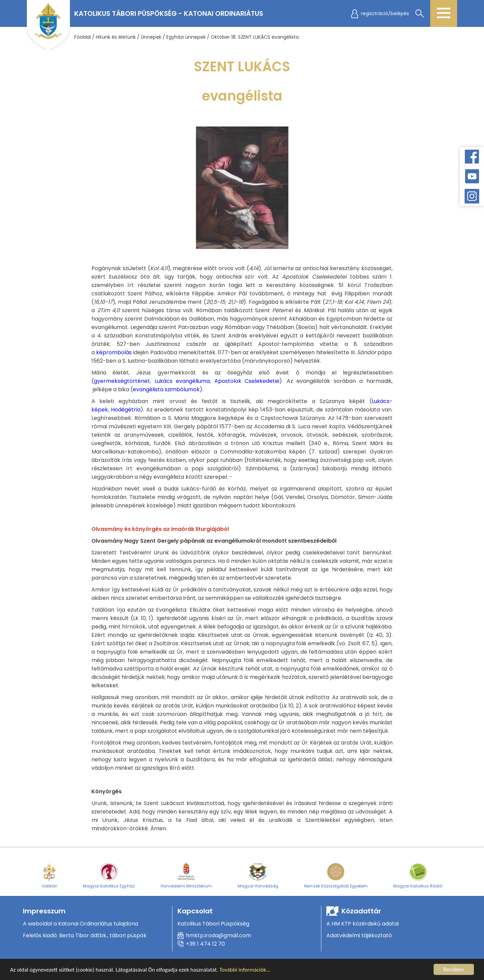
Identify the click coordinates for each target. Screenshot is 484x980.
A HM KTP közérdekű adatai (362, 924)
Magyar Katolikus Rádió (418, 875)
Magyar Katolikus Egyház (109, 875)
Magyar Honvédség (258, 875)
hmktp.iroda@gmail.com (218, 935)
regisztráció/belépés (385, 13)
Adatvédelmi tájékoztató (359, 935)
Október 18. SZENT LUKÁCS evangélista (255, 37)
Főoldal (83, 37)
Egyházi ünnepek (186, 37)
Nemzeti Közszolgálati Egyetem (336, 875)
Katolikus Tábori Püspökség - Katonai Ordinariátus (169, 13)
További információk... (245, 971)
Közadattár (361, 911)
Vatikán (50, 875)
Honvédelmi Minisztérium (186, 875)
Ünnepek (151, 37)
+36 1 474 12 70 (205, 944)
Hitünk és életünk (116, 37)
